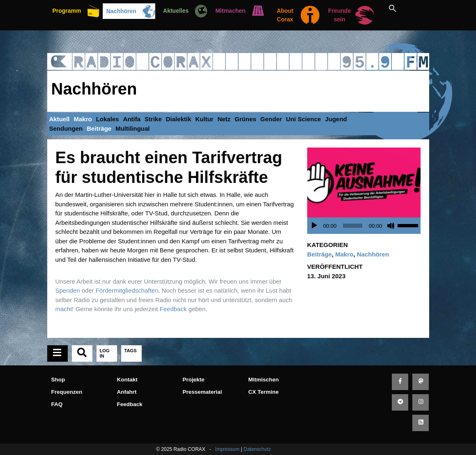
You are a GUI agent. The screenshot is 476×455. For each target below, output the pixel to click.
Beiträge (99, 128)
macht (64, 309)
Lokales (108, 119)
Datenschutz (257, 449)
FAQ (57, 404)
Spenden (68, 290)
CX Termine (264, 392)
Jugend (336, 119)
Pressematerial (202, 392)
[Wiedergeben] (314, 226)
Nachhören (121, 11)
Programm (67, 11)
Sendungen (66, 128)
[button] (402, 8)
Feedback (173, 309)
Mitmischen (264, 380)
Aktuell (60, 119)
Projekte (194, 380)
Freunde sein (339, 15)
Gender (271, 119)
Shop (58, 380)
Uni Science (303, 119)
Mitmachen (230, 11)
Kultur (204, 119)
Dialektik (179, 119)
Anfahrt (127, 392)
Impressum (227, 449)
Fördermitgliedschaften (127, 290)
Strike (153, 119)
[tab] (57, 353)
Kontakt (127, 380)
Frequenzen (67, 392)
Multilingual (132, 128)
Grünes (245, 119)
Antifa (132, 119)
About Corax (285, 15)
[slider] (353, 226)
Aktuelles (176, 11)
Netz (224, 119)
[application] (366, 226)
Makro (83, 119)
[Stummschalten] (391, 226)
